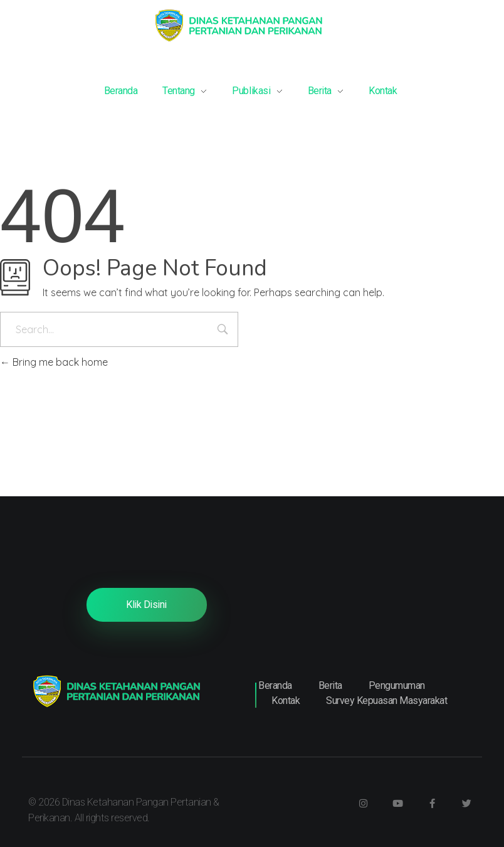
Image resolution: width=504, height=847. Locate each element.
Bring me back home (54, 362)
